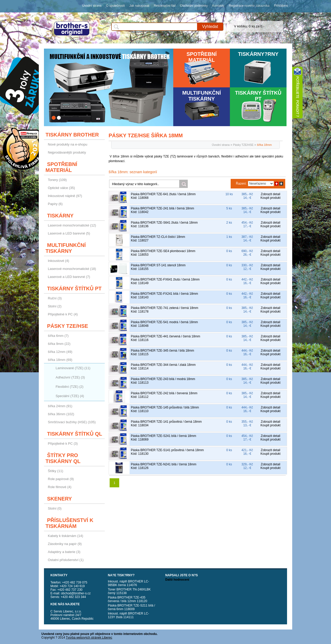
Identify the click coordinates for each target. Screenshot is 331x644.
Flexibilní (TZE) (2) (70, 387)
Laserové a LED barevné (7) (69, 277)
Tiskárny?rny (258, 54)
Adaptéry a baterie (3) (64, 552)
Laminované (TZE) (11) (73, 368)
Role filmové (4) (60, 487)
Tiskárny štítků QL (75, 434)
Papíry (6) (55, 204)
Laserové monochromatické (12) (72, 225)
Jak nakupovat (139, 6)
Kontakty (218, 6)
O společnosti (115, 6)
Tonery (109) (57, 180)
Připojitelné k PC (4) (63, 314)
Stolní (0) (55, 508)
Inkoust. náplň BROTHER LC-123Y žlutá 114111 (128, 615)
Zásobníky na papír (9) (65, 544)
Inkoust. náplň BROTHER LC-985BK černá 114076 (128, 583)
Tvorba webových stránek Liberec (89, 638)
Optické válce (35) (61, 188)
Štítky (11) (55, 471)
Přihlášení (281, 6)
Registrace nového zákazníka (249, 6)
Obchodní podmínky (194, 6)
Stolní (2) (55, 306)
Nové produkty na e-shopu (67, 144)
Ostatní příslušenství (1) (66, 560)
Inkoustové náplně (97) (65, 196)
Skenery (59, 499)
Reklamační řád (165, 6)
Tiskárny (60, 216)
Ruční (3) (55, 298)
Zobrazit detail (270, 194)
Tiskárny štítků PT (258, 96)
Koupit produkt (270, 198)
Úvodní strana (92, 6)
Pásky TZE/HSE (68, 326)
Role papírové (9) (61, 479)
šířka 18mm (264, 145)
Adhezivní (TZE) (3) (70, 377)
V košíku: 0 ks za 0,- (249, 26)
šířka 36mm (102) (61, 414)
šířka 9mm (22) (59, 344)
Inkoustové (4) (58, 261)
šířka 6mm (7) (58, 336)
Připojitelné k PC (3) (63, 444)
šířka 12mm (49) (60, 352)
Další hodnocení (177, 580)
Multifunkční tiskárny (202, 96)
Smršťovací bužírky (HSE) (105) (72, 422)
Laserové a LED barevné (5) (69, 233)
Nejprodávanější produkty (67, 152)
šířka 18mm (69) (60, 360)
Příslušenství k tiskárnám (69, 523)
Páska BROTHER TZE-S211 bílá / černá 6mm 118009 (131, 607)
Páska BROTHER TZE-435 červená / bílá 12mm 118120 (127, 599)
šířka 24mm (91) (60, 406)
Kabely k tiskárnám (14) (66, 536)
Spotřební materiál (202, 57)
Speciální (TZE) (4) (70, 396)
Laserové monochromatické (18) (72, 269)
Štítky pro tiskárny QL (63, 458)
